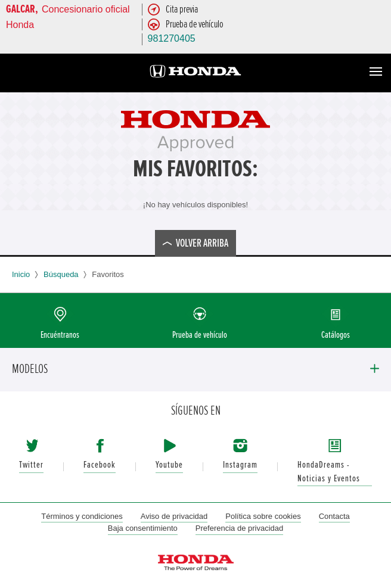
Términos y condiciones (82, 516)
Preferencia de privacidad (239, 528)
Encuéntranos (60, 335)
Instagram (240, 465)
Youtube (169, 465)
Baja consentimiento (143, 528)
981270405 (172, 38)
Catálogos (336, 335)
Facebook (100, 465)
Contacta (334, 516)
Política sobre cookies (263, 516)
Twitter (31, 465)
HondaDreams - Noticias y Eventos (329, 472)
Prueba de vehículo (200, 335)
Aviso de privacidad (174, 516)
